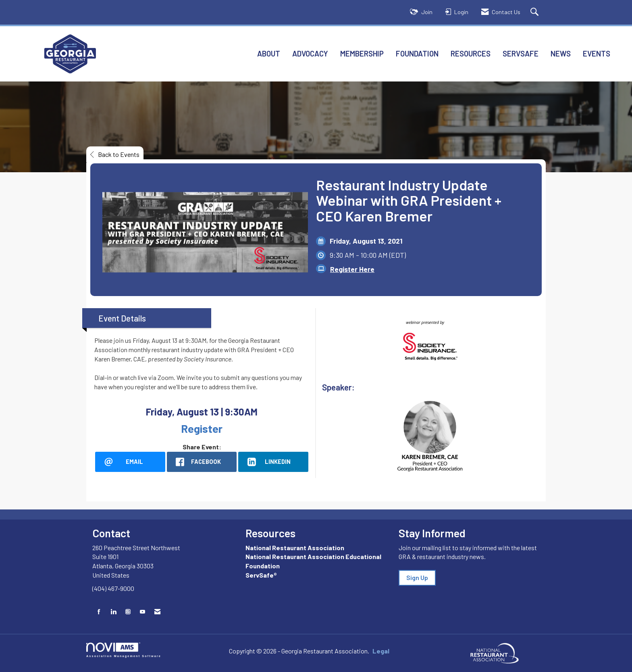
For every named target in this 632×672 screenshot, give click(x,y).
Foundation (417, 53)
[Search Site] (535, 12)
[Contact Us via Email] (157, 612)
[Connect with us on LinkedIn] (113, 612)
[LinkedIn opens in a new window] (273, 462)
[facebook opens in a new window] (202, 462)
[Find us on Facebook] (99, 612)
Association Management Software (124, 650)
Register (202, 428)
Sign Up (417, 577)
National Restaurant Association (295, 548)
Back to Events (115, 154)
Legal (381, 651)
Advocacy (310, 53)
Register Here (352, 269)
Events (597, 53)
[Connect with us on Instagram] (128, 612)
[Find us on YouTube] (142, 612)
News (561, 53)
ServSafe (521, 53)
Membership (362, 53)
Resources (471, 53)
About (269, 53)
